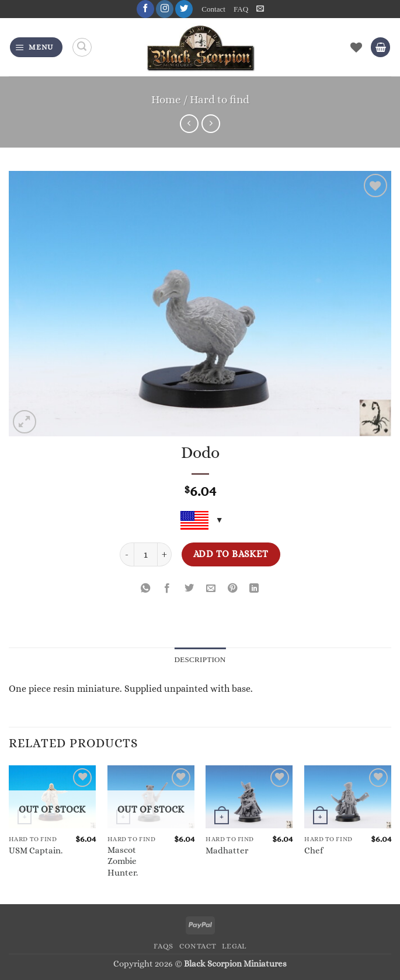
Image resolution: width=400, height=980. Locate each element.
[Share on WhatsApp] (145, 589)
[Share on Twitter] (189, 589)
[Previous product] (211, 124)
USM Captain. (36, 850)
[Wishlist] (356, 47)
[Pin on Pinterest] (232, 589)
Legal (234, 946)
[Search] (82, 48)
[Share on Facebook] (168, 589)
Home (166, 99)
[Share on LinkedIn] (255, 589)
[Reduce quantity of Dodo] (127, 554)
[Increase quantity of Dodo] (165, 554)
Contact (213, 9)
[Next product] (189, 124)
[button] (260, 9)
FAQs (164, 946)
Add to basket (231, 554)
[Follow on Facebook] (145, 9)
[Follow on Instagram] (165, 9)
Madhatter (227, 850)
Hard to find (220, 99)
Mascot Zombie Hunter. (123, 861)
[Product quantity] (146, 554)
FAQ (241, 9)
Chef (314, 850)
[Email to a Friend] (211, 589)
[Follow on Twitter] (184, 9)
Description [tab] (200, 659)
